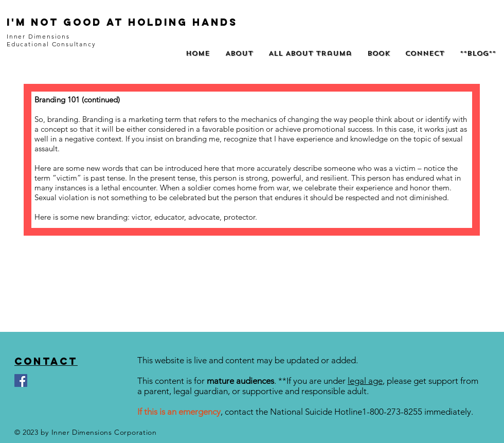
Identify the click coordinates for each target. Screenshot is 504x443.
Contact (46, 361)
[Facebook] (21, 380)
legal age (365, 381)
